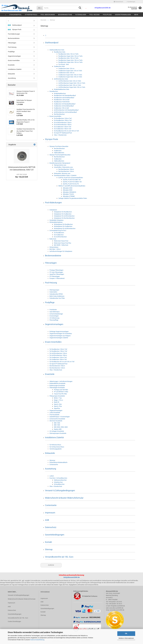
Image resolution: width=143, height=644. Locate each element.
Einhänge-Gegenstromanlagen (59, 332)
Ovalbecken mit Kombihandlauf (64, 106)
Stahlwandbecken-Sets (57, 50)
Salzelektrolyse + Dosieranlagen (60, 417)
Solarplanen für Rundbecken (63, 212)
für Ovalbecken (59, 235)
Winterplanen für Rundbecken (63, 224)
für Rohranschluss (55, 445)
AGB (47, 520)
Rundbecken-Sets (60, 52)
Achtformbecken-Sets (61, 79)
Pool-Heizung (94, 15)
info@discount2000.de (72, 577)
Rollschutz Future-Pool (61, 241)
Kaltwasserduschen (60, 480)
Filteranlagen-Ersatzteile (57, 388)
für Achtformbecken (60, 237)
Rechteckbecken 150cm (66, 169)
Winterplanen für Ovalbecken (63, 226)
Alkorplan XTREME (69, 196)
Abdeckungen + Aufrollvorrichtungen (61, 381)
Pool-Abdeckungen (48, 15)
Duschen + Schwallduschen (58, 478)
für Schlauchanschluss (57, 447)
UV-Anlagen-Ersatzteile (57, 431)
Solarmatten (53, 292)
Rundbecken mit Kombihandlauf (64, 98)
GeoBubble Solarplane (56, 220)
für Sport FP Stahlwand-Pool (63, 133)
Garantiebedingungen (55, 535)
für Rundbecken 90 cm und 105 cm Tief (66, 131)
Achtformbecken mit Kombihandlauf (65, 112)
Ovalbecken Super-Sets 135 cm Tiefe (70, 77)
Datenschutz (51, 527)
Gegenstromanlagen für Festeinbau (61, 334)
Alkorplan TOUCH (68, 194)
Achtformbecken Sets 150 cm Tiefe (70, 85)
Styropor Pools (31, 15)
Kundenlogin (131, 2)
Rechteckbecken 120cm (66, 171)
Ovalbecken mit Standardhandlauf (65, 104)
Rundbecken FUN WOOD (62, 102)
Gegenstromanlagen (123, 15)
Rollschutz (53, 239)
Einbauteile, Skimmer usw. (62, 173)
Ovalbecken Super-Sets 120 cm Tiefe (70, 71)
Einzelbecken (54, 91)
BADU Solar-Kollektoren (57, 296)
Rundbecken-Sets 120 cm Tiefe (68, 54)
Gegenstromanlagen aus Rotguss (60, 336)
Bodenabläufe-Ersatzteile (57, 383)
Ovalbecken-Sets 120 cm (66, 69)
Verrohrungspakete (56, 449)
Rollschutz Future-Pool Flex (63, 243)
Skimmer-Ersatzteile (56, 421)
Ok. (126, 633)
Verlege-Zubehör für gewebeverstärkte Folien (73, 198)
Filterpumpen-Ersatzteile (57, 396)
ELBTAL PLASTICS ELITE (71, 184)
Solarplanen (53, 210)
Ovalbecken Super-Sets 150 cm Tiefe (70, 75)
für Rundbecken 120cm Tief (63, 118)
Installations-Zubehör (54, 437)
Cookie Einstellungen (14, 621)
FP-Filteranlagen (55, 276)
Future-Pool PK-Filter (60, 394)
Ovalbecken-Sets (59, 66)
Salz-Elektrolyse (55, 312)
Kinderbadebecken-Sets (62, 89)
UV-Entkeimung (54, 318)
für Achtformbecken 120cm (63, 123)
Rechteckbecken (59, 114)
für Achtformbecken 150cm (63, 125)
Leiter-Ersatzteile (55, 412)
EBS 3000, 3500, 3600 (61, 427)
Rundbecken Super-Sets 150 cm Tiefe (70, 60)
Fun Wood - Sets (64, 64)
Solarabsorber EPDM (56, 294)
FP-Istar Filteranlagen (56, 272)
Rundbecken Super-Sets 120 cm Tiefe (70, 56)
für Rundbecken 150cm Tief (63, 120)
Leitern (52, 476)
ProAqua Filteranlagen (56, 270)
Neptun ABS (58, 429)
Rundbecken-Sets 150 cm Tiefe (68, 58)
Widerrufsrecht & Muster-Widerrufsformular (64, 498)
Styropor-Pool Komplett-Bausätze (60, 155)
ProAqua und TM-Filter (61, 390)
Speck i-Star (58, 404)
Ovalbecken (58, 151)
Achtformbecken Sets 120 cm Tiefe (70, 81)
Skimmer (52, 460)
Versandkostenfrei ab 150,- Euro (59, 557)
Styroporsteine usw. (60, 165)
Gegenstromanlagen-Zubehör (59, 338)
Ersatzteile (50, 374)
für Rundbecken (59, 233)
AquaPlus (57, 408)
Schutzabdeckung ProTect (58, 230)
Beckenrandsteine (65, 15)
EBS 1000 (57, 423)
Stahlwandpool (15, 15)
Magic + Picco (58, 400)
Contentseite (51, 505)
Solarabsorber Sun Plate (57, 298)
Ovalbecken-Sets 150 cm (66, 73)
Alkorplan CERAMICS (69, 192)
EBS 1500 (57, 425)
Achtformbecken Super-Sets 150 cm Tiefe (72, 87)
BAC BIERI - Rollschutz (61, 245)
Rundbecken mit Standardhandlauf (65, 95)
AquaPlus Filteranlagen (57, 274)
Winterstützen (54, 247)
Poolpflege (107, 15)
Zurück (51, 565)
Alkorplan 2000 (68, 188)
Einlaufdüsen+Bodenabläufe (58, 462)
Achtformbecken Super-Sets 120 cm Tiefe (72, 83)
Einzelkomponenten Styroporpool (60, 163)
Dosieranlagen (54, 316)
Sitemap (49, 549)
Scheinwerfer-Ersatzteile (57, 419)
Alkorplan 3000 (68, 190)
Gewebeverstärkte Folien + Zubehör (65, 175)
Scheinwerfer (54, 465)
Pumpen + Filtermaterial (57, 278)
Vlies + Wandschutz (60, 135)
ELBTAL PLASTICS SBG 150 (72, 180)
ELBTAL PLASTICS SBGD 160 (72, 182)
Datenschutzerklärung (37, 640)
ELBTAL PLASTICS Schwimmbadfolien (71, 178)
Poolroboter (53, 310)
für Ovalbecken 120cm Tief (63, 127)
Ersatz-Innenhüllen (55, 116)
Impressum (50, 513)
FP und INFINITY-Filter (61, 392)
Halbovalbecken (59, 153)
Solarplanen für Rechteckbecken (64, 218)
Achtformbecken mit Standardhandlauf (66, 110)
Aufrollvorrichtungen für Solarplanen (61, 251)
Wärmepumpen (54, 290)
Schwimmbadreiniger (56, 314)
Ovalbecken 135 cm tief (61, 108)
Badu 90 (57, 402)
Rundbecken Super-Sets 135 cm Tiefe (70, 62)
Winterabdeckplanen (56, 222)
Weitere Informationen (126, 638)
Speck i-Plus (58, 406)
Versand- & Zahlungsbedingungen (60, 490)
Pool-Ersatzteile (54, 415)
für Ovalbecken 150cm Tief (63, 129)
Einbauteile (50, 453)
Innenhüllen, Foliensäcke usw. (63, 167)
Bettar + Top (58, 398)
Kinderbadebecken (60, 93)
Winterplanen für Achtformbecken (65, 228)
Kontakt (48, 542)
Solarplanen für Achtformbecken (64, 216)
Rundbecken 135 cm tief (62, 100)
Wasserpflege (54, 320)
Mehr (136, 15)
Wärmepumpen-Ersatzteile (58, 433)
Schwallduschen (59, 484)
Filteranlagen (81, 15)
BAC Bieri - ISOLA (55, 249)
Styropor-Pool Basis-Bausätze (59, 146)
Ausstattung (50, 469)
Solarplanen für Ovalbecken (63, 214)
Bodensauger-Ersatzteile (57, 386)
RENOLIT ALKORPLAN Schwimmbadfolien (72, 186)
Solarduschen (58, 482)
